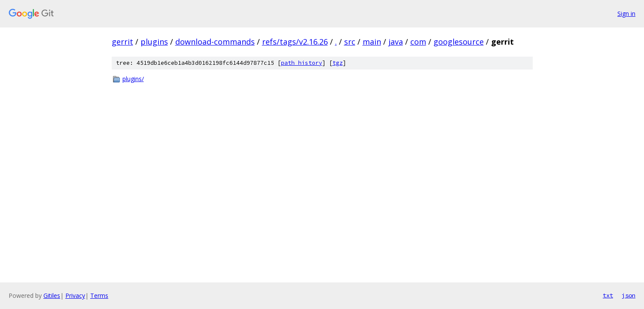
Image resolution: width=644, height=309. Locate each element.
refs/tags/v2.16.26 (295, 42)
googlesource (459, 42)
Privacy (75, 295)
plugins (154, 42)
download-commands (215, 42)
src (350, 42)
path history (302, 63)
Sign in (626, 14)
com (418, 42)
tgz (338, 63)
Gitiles (52, 295)
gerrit (122, 42)
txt (608, 295)
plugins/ (133, 79)
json (629, 295)
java (396, 42)
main (372, 42)
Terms (99, 295)
